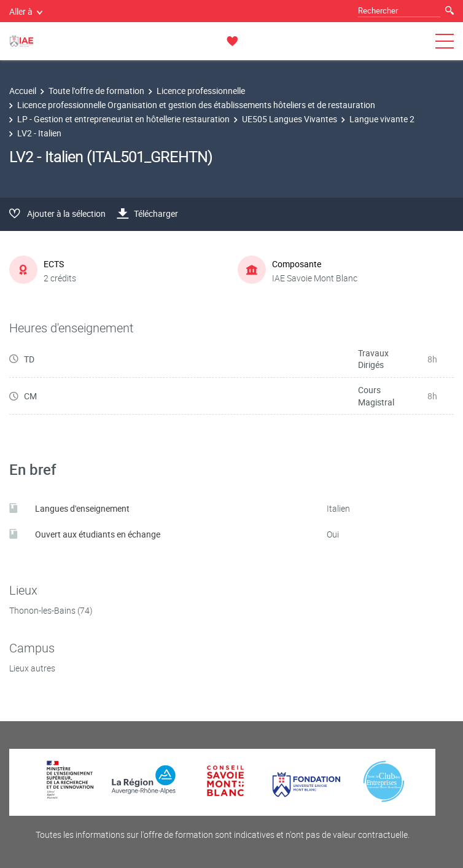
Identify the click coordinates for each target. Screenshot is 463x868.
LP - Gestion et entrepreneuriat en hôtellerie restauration (123, 119)
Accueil (23, 91)
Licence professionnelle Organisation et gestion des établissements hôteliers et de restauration (196, 105)
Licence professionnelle (201, 91)
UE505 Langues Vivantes (290, 119)
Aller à (26, 11)
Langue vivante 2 (382, 119)
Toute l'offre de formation (96, 91)
